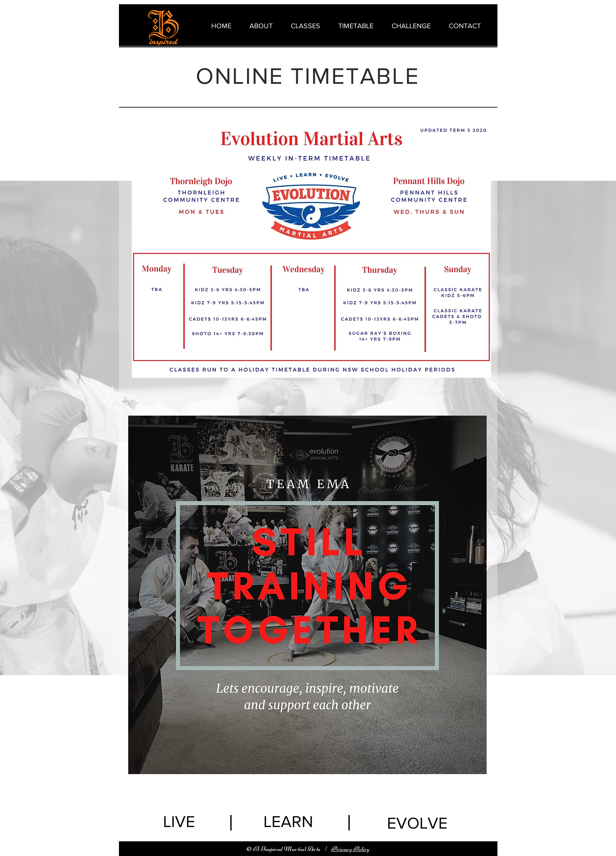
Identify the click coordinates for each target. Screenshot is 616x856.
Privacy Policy (350, 849)
